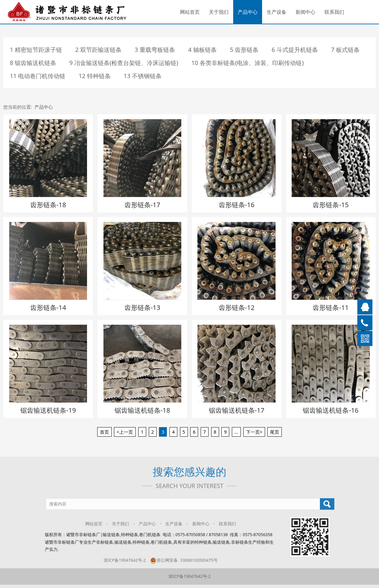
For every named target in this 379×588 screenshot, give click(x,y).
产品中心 (248, 12)
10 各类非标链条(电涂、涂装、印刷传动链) (248, 63)
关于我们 (219, 12)
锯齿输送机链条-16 (331, 410)
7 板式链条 (345, 50)
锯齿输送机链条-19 (48, 410)
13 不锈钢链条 (143, 76)
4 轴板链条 (202, 50)
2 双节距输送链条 (98, 50)
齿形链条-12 (237, 307)
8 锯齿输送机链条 (33, 63)
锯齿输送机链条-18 (142, 410)
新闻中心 (305, 12)
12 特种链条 (94, 76)
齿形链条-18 (48, 205)
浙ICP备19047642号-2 (119, 560)
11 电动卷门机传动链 (38, 76)
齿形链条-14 (48, 307)
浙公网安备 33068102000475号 (178, 560)
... (236, 432)
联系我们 (334, 12)
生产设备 (277, 12)
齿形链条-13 (142, 307)
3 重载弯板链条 (155, 50)
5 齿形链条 (244, 50)
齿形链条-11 (331, 307)
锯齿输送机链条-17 (237, 410)
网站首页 (190, 12)
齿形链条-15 (331, 205)
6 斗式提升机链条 (295, 50)
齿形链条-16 (237, 205)
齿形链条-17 (142, 205)
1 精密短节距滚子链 (36, 50)
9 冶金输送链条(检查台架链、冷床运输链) (124, 63)
